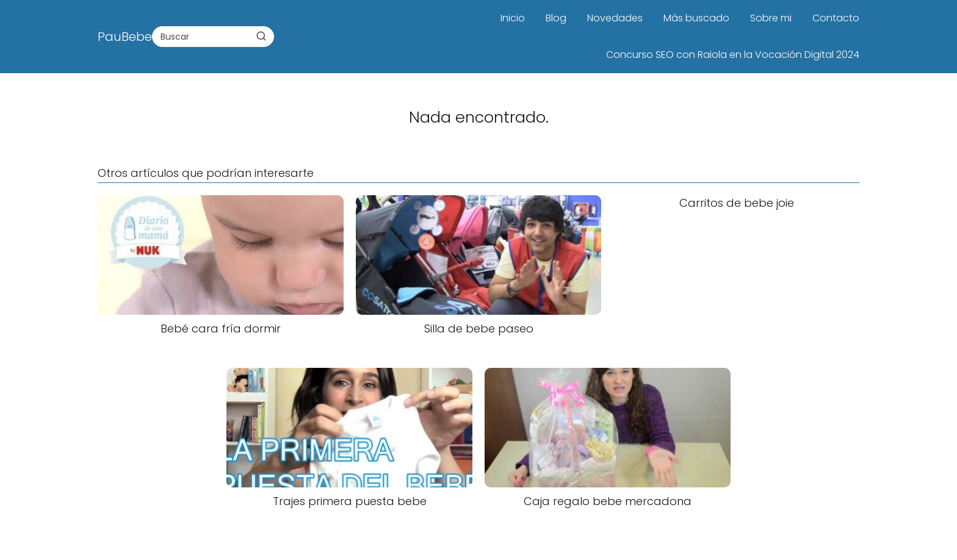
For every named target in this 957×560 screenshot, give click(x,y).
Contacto (836, 18)
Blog (556, 18)
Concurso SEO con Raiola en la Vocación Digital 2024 (733, 55)
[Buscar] (261, 36)
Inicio (513, 18)
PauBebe (125, 37)
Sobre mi (771, 18)
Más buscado (696, 18)
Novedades (615, 18)
